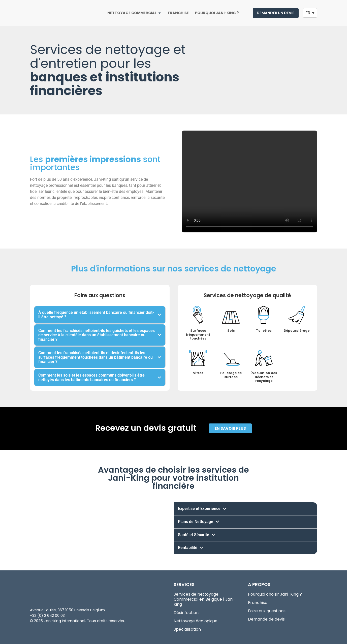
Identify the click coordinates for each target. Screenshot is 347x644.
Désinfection (186, 613)
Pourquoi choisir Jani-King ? (275, 594)
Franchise (258, 603)
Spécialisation (187, 629)
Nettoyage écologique (196, 621)
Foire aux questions (267, 611)
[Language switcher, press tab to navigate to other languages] (310, 13)
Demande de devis (266, 619)
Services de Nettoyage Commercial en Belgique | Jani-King (205, 599)
